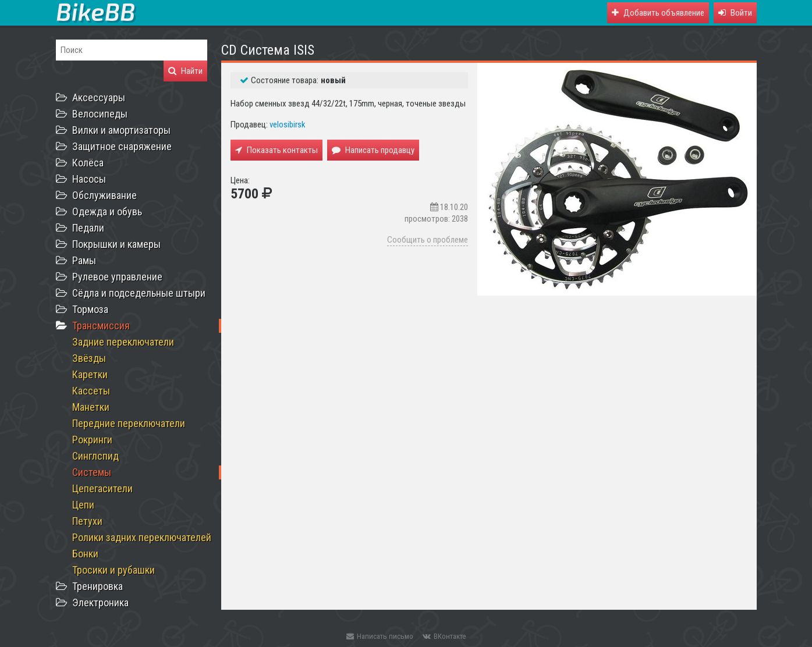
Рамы (84, 260)
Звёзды (89, 358)
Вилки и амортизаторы (121, 130)
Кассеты (91, 391)
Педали (88, 228)
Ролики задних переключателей (142, 537)
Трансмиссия (101, 326)
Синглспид (95, 456)
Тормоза (90, 309)
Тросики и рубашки (114, 570)
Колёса (88, 163)
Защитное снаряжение (122, 146)
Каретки (90, 374)
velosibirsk (288, 125)
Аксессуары (99, 97)
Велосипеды (100, 114)
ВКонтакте (444, 636)
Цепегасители (102, 488)
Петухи (87, 521)
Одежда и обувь (107, 211)
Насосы (89, 179)
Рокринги (92, 440)
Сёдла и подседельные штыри (139, 293)
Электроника (100, 602)
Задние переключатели (123, 342)
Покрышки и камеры (116, 244)
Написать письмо (380, 636)
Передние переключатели (129, 423)
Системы (92, 472)
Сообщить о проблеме (428, 240)
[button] (735, 13)
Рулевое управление (117, 277)
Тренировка (97, 586)
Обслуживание (104, 195)
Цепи (83, 505)
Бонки (85, 554)
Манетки (91, 407)
